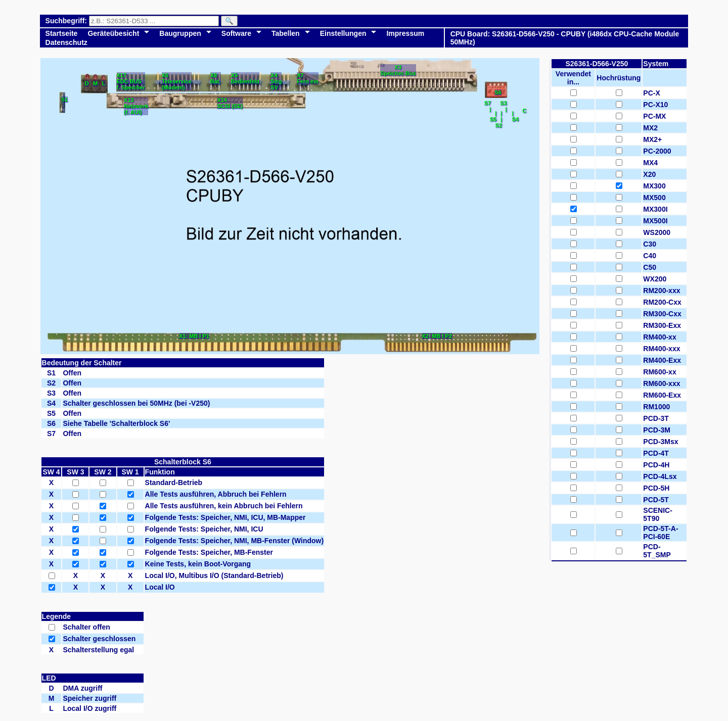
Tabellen (286, 33)
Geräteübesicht (113, 33)
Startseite (62, 33)
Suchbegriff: (67, 21)
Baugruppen (180, 33)
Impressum (405, 33)
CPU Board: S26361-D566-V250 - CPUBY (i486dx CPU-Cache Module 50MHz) (565, 38)
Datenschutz (66, 42)
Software (236, 33)
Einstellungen (343, 33)
